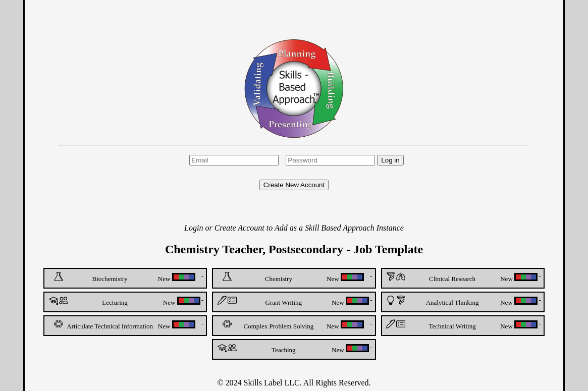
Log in (390, 160)
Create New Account (294, 185)
